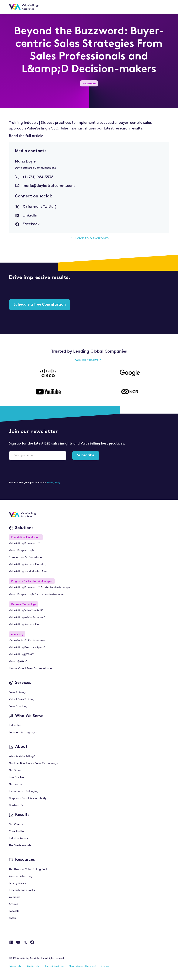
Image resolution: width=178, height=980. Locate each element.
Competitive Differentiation (26, 558)
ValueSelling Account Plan (25, 625)
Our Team (15, 770)
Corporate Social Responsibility (28, 798)
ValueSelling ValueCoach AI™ (27, 611)
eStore (13, 918)
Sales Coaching (18, 706)
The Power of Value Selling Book (28, 869)
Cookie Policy (34, 966)
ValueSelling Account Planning (27, 565)
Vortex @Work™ (19, 662)
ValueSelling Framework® (24, 544)
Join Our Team (18, 777)
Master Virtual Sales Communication (31, 669)
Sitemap (105, 966)
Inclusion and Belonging (24, 791)
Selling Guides (17, 883)
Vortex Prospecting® (21, 551)
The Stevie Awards (20, 846)
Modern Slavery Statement (83, 966)
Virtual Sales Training (22, 699)
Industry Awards (18, 839)
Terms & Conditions (55, 966)
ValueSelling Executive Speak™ (27, 648)
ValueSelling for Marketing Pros (28, 572)
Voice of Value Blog (20, 876)
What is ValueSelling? (22, 756)
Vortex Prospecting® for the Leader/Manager (36, 595)
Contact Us (16, 805)
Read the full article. (27, 136)
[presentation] (38, 471)
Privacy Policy (53, 483)
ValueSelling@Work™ (22, 655)
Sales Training (17, 692)
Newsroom (15, 784)
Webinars (14, 897)
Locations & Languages (23, 733)
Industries (15, 726)
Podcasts (14, 911)
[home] (24, 7)
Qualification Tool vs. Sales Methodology (33, 763)
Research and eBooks (22, 890)
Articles (13, 904)
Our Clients (16, 825)
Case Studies (17, 832)
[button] (164, 7)
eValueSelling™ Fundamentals (27, 641)
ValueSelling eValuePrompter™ (27, 618)
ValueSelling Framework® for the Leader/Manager (39, 588)
